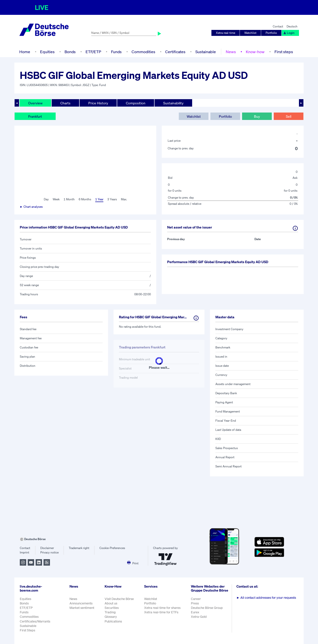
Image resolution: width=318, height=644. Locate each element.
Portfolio (271, 33)
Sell (289, 116)
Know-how (255, 52)
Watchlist (250, 33)
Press (195, 603)
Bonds (70, 52)
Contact (278, 26)
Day (46, 199)
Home (25, 52)
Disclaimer (47, 548)
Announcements (81, 603)
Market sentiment (82, 608)
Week (56, 199)
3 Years (112, 199)
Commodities (143, 52)
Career (196, 599)
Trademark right (79, 548)
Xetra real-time (226, 33)
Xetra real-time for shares (162, 608)
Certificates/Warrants (35, 621)
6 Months (85, 199)
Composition (136, 103)
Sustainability (173, 103)
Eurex (195, 612)
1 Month (69, 199)
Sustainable (206, 52)
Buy (257, 116)
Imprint (24, 552)
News (231, 52)
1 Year (99, 199)
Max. (124, 199)
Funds (116, 52)
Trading (110, 612)
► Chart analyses (31, 207)
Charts (65, 103)
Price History (98, 103)
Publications (113, 621)
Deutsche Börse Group (207, 608)
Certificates (175, 52)
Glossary (111, 617)
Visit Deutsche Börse (119, 599)
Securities (112, 608)
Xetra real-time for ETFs (161, 612)
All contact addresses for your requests (266, 598)
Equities (47, 52)
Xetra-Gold (199, 617)
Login (289, 33)
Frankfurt (35, 116)
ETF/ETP (93, 52)
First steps (284, 52)
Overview (35, 103)
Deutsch (292, 26)
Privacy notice (49, 552)
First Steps (27, 630)
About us (111, 603)
